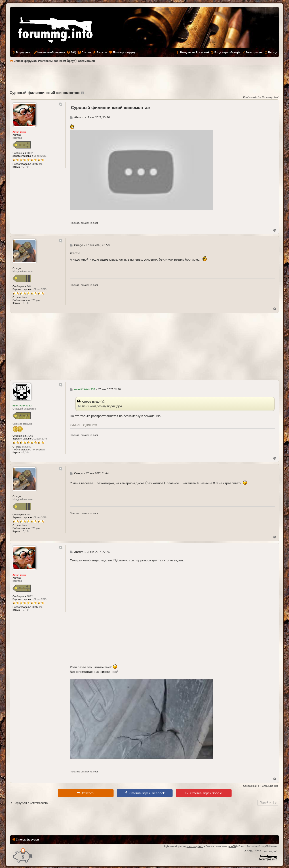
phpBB (232, 846)
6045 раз (37, 164)
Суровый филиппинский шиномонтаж (45, 93)
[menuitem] (71, 52)
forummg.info (195, 846)
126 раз (36, 300)
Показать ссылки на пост (84, 223)
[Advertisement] (145, 77)
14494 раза (38, 450)
